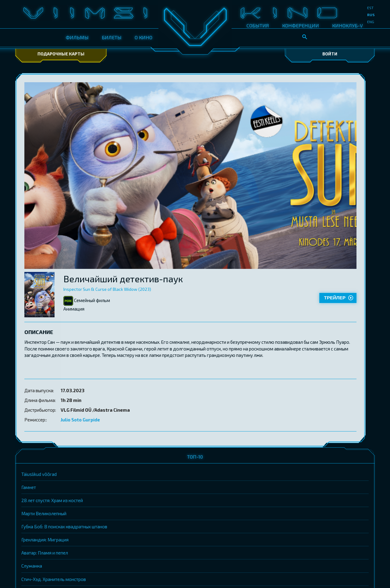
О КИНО (144, 37)
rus (371, 15)
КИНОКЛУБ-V (347, 25)
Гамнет (29, 487)
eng (371, 22)
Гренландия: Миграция (45, 540)
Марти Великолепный (44, 513)
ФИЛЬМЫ (77, 37)
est (370, 8)
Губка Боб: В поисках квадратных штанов (64, 526)
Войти (330, 54)
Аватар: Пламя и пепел (45, 553)
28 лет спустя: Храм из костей (52, 500)
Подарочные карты (61, 54)
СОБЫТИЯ (258, 25)
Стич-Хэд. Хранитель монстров (54, 579)
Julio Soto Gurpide (80, 420)
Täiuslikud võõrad (39, 474)
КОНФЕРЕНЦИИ (301, 25)
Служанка (32, 566)
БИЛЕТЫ (112, 37)
